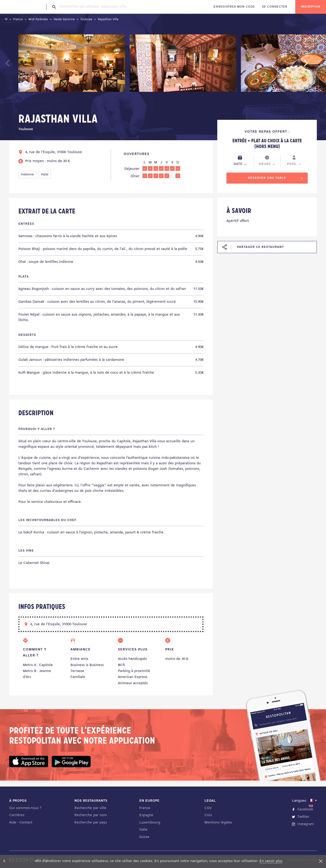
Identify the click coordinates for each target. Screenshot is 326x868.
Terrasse (77, 671)
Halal (45, 175)
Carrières (17, 815)
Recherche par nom (91, 815)
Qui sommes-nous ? (25, 808)
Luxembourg (150, 823)
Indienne (27, 175)
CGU (208, 815)
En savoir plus (271, 861)
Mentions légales (218, 823)
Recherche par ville (90, 808)
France (145, 808)
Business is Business (87, 665)
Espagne (146, 815)
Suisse (144, 837)
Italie (143, 830)
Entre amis (79, 659)
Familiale (78, 677)
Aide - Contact (21, 823)
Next (313, 65)
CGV (208, 808)
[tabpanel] (72, 64)
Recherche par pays (91, 823)
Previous (18, 65)
